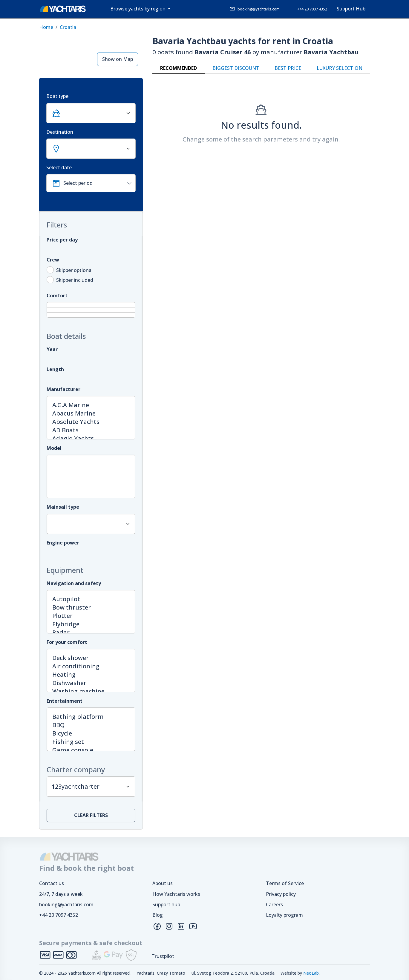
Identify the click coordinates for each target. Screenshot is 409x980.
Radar (91, 633)
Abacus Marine (91, 413)
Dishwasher (91, 683)
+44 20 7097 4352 (59, 915)
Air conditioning (91, 666)
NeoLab (311, 973)
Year (52, 349)
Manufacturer (63, 389)
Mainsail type (63, 507)
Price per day (62, 240)
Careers (274, 904)
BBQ (91, 725)
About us (163, 883)
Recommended (179, 68)
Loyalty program (284, 915)
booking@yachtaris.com (66, 904)
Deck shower (91, 658)
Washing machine (91, 691)
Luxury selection (340, 68)
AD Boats (91, 430)
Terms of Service (285, 883)
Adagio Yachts (91, 439)
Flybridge (91, 624)
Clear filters (91, 815)
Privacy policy (281, 894)
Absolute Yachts (91, 422)
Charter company (76, 770)
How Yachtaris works (176, 894)
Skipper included (75, 280)
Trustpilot (163, 956)
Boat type (57, 96)
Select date (59, 167)
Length (55, 369)
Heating (91, 675)
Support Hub (351, 9)
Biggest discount (236, 68)
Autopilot (91, 599)
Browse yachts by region (138, 9)
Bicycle (91, 733)
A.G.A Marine (91, 405)
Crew (53, 260)
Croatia (68, 27)
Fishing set (91, 742)
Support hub (166, 904)
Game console (91, 750)
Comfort (57, 296)
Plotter (91, 616)
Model (54, 448)
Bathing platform (91, 717)
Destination (60, 132)
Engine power (63, 543)
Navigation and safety (74, 583)
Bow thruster (91, 607)
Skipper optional (74, 270)
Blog (158, 915)
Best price (288, 68)
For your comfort (67, 642)
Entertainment (65, 701)
